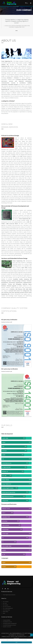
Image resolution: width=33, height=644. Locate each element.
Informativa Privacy (23, 637)
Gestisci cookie (14, 637)
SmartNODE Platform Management (10, 623)
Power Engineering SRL (7, 61)
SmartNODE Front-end (7, 622)
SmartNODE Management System (9, 625)
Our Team (5, 603)
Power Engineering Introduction (9, 595)
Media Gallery (6, 612)
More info (25, 640)
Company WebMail (7, 620)
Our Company (6, 602)
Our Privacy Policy (6, 610)
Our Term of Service (7, 607)
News (4, 613)
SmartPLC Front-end (7, 627)
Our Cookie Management (8, 608)
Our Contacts (5, 605)
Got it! (17, 642)
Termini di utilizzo (6, 637)
